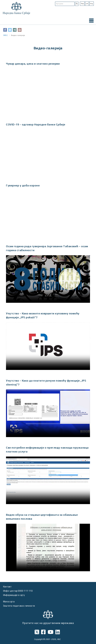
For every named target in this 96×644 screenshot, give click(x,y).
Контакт (7, 587)
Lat (87, 4)
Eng (91, 4)
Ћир (82, 4)
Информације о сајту (14, 595)
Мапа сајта (9, 602)
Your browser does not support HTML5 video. (48, 279)
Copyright (39, 639)
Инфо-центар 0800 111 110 (18, 591)
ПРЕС (6, 35)
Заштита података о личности (19, 606)
